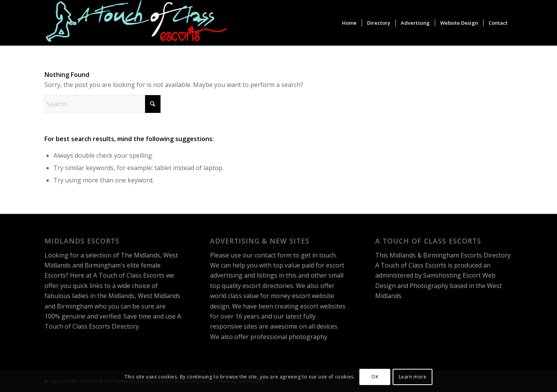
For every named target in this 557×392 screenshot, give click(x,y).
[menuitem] (349, 23)
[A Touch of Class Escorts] (136, 23)
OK (375, 377)
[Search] (103, 104)
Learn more (413, 377)
